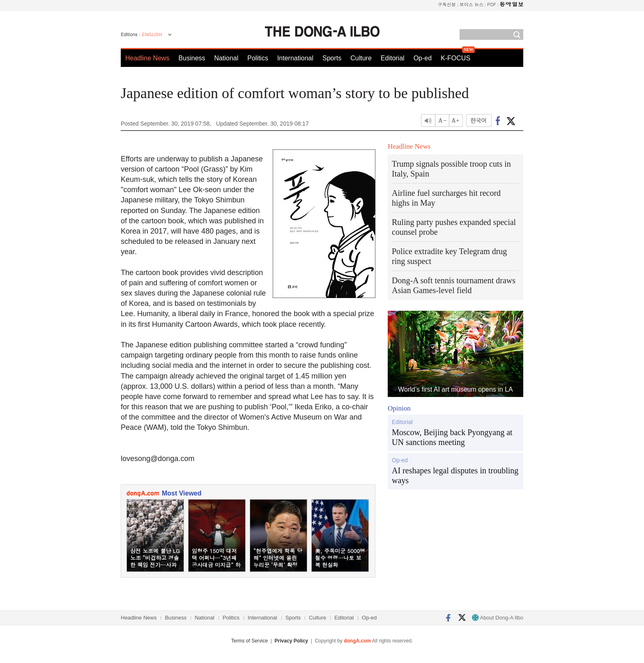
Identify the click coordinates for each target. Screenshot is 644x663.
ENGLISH (152, 34)
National (227, 58)
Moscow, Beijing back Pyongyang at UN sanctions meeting (452, 437)
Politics (258, 58)
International (295, 58)
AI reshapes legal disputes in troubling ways (455, 475)
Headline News (147, 58)
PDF (492, 4)
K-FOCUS (455, 58)
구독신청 (447, 4)
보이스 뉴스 (472, 4)
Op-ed (423, 58)
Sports (332, 58)
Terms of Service (250, 641)
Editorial (393, 58)
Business (192, 58)
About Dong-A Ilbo (498, 618)
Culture (361, 58)
